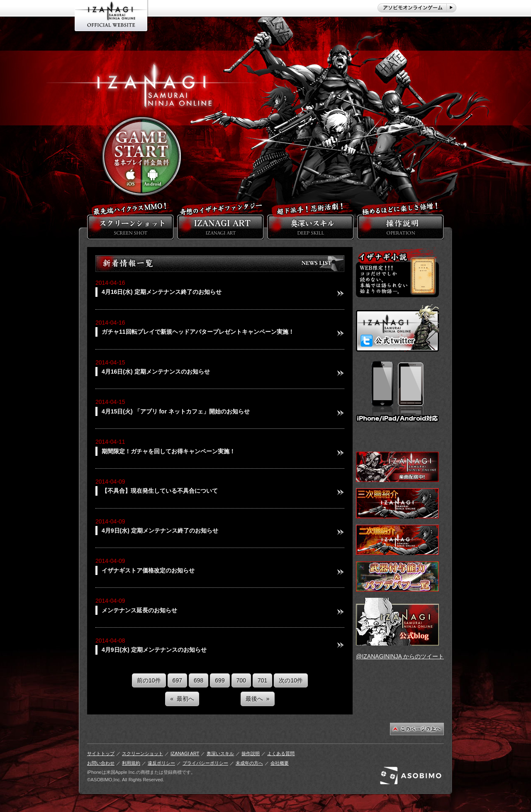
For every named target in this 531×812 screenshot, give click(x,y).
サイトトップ (101, 753)
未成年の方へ (249, 763)
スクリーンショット (142, 753)
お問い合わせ (101, 763)
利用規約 (131, 763)
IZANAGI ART (185, 753)
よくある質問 (281, 753)
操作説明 (251, 753)
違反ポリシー (161, 763)
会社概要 (280, 763)
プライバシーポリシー (205, 763)
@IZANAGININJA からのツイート (400, 656)
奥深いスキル (220, 753)
